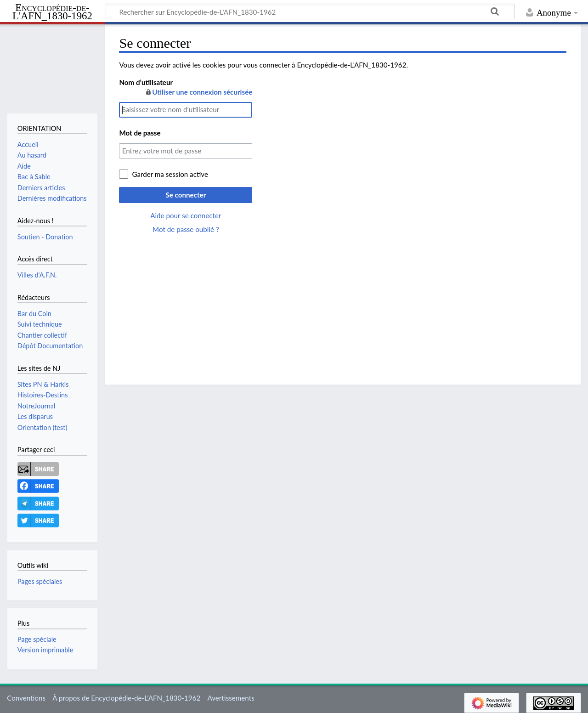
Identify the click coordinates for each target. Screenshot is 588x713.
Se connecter (186, 195)
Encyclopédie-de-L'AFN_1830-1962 (52, 12)
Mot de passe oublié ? (186, 229)
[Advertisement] (343, 299)
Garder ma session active (170, 174)
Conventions (26, 698)
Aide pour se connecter (186, 215)
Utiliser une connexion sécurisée (198, 92)
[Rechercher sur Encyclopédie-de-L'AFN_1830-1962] (310, 11)
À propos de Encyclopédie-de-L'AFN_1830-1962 (126, 698)
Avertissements (231, 698)
